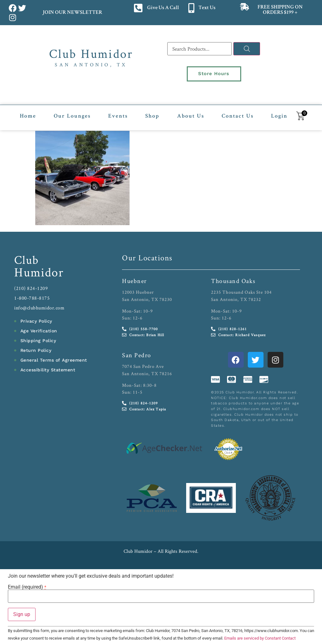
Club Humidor (91, 53)
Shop (152, 115)
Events (118, 115)
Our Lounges (72, 115)
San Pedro (137, 354)
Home (28, 115)
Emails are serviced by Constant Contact (260, 637)
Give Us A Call (163, 8)
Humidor (39, 271)
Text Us (207, 8)
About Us (191, 115)
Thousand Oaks (233, 280)
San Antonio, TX (91, 65)
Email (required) (27, 586)
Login (279, 115)
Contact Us (238, 115)
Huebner (134, 280)
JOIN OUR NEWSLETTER (72, 13)
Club (27, 259)
